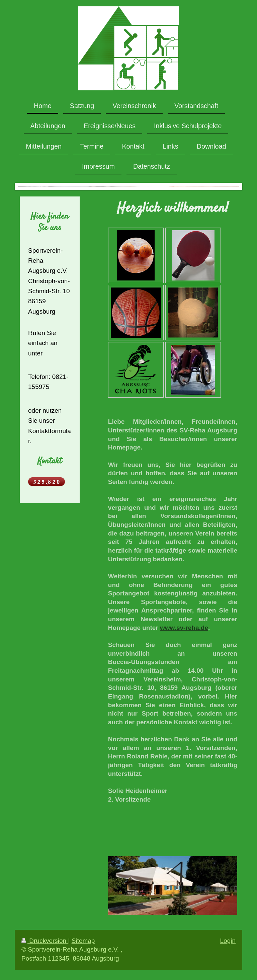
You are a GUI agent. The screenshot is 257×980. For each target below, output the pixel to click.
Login (228, 941)
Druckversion (45, 941)
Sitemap (83, 941)
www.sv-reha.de (184, 628)
